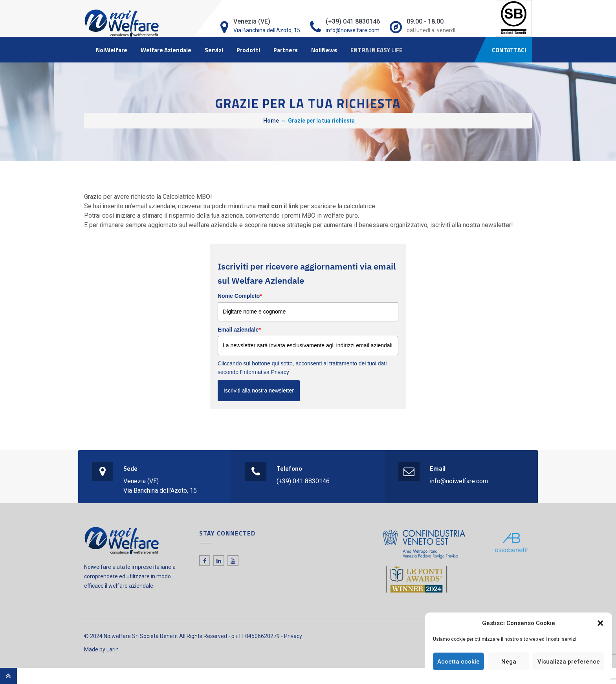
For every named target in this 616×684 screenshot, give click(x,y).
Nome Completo (240, 296)
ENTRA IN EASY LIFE (376, 50)
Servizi (214, 50)
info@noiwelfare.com (353, 30)
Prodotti (248, 50)
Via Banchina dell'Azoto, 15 (267, 30)
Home (271, 121)
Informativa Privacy (266, 372)
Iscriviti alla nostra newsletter (259, 391)
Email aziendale (239, 330)
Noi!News (324, 50)
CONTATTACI (509, 50)
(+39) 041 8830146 (303, 481)
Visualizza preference (569, 662)
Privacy (293, 636)
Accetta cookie (458, 662)
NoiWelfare (112, 50)
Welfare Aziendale (166, 50)
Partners (286, 50)
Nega (509, 662)
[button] (600, 623)
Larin (113, 649)
